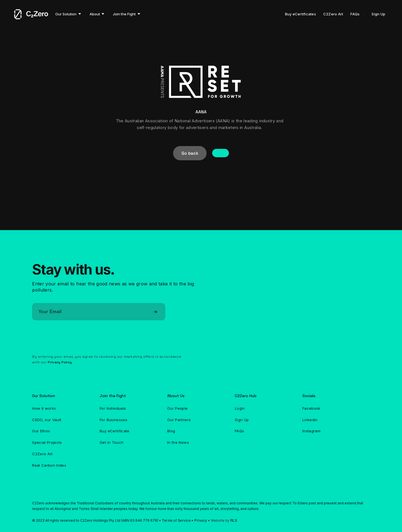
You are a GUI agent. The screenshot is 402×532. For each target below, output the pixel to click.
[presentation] (75, 339)
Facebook (311, 408)
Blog (171, 431)
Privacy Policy (60, 362)
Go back (190, 153)
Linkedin (310, 420)
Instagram (311, 431)
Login (240, 408)
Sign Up (378, 14)
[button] (68, 14)
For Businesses (113, 420)
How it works (44, 408)
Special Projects (47, 442)
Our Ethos (41, 431)
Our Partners (179, 420)
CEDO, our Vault (47, 420)
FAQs (355, 14)
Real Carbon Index (49, 465)
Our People (178, 408)
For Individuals (113, 408)
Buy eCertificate (115, 431)
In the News (178, 442)
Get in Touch (112, 442)
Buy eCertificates (301, 14)
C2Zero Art (333, 14)
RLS (234, 520)
